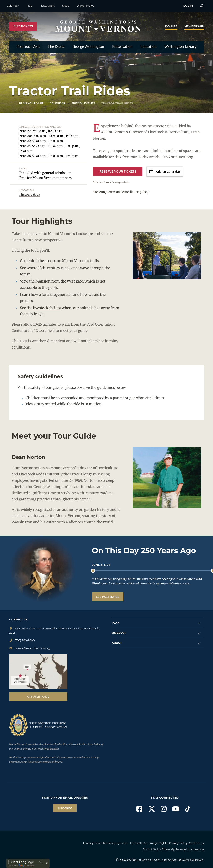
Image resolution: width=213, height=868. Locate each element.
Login (188, 6)
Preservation (122, 46)
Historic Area (30, 194)
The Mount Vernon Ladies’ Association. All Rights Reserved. (165, 858)
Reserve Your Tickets (118, 171)
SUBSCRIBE (65, 808)
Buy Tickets (23, 26)
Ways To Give (85, 6)
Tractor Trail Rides (117, 103)
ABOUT (117, 643)
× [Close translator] (47, 863)
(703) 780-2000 (22, 640)
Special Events (83, 103)
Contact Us (132, 848)
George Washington (88, 46)
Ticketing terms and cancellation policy (121, 192)
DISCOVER (119, 633)
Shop (66, 6)
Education (149, 46)
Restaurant (47, 6)
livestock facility (47, 308)
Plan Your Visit (28, 46)
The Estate (56, 46)
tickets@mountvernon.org (30, 648)
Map (29, 6)
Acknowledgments (127, 843)
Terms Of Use (152, 843)
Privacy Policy (195, 843)
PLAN (116, 623)
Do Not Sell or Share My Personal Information (173, 848)
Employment (102, 843)
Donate (171, 26)
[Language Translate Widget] (25, 862)
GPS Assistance (38, 697)
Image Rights (173, 843)
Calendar (13, 6)
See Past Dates (108, 597)
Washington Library (181, 46)
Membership (194, 26)
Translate (26, 866)
